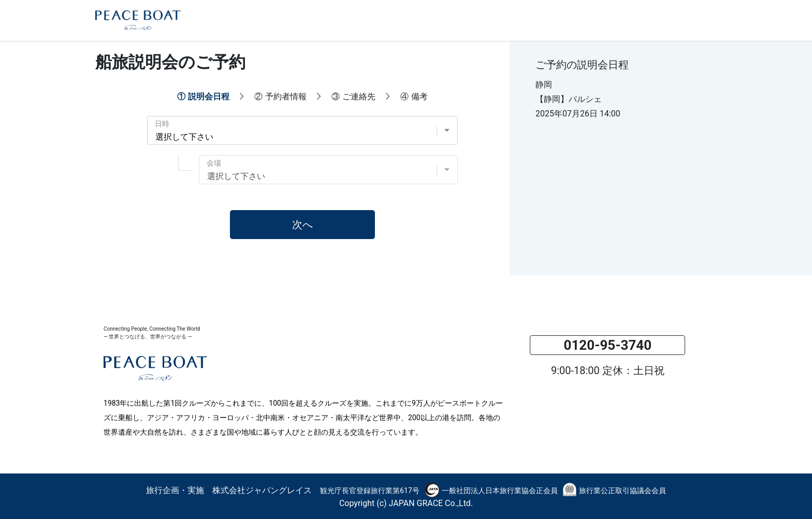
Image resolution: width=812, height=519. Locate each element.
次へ (302, 225)
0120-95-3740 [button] (607, 345)
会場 (214, 163)
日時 (162, 124)
